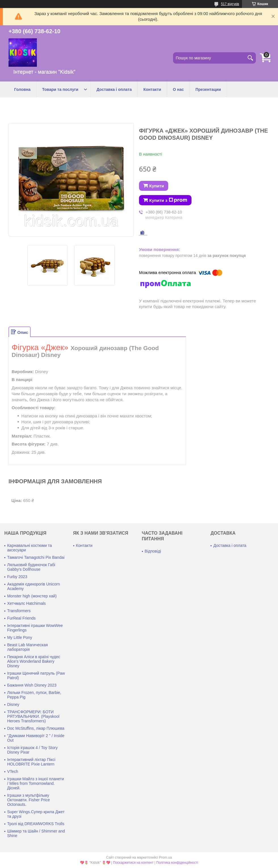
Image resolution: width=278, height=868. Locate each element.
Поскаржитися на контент (133, 863)
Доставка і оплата (114, 89)
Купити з (168, 200)
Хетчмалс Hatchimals (26, 603)
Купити (157, 186)
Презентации (208, 89)
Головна (22, 89)
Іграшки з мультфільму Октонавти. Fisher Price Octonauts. (29, 800)
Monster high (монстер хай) (32, 596)
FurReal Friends (21, 618)
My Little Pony (20, 637)
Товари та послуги (60, 89)
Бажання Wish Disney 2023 (32, 685)
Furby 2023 (17, 577)
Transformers (19, 611)
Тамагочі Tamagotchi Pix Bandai (36, 557)
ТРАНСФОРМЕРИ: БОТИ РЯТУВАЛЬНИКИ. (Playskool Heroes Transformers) (33, 716)
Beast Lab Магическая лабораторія (27, 647)
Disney (13, 704)
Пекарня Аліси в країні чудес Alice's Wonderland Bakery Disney (34, 661)
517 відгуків (230, 4)
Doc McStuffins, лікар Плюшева (36, 728)
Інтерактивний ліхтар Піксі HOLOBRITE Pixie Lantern (31, 762)
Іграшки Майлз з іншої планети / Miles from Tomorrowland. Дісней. (35, 783)
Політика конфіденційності (177, 863)
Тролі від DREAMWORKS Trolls (36, 824)
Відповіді (153, 551)
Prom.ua (166, 857)
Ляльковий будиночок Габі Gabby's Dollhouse (31, 567)
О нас (178, 89)
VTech (13, 771)
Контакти (152, 89)
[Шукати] (250, 58)
